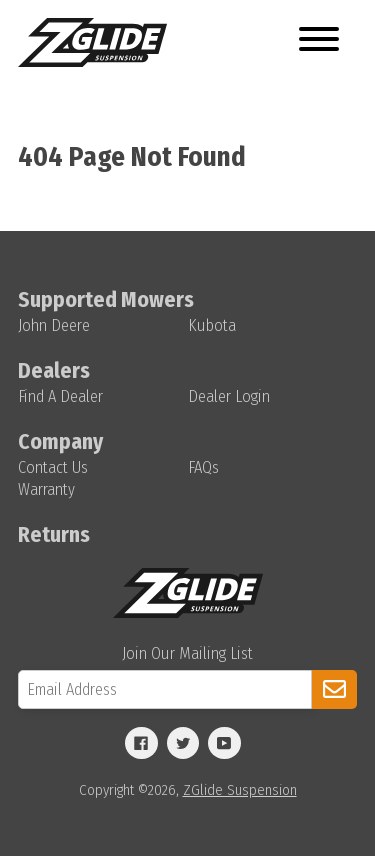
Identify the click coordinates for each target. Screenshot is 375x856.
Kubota (212, 325)
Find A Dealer (60, 396)
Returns (54, 535)
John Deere (54, 325)
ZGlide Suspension (240, 790)
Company (60, 442)
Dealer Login (229, 396)
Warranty (46, 489)
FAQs (203, 467)
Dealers (54, 371)
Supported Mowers (106, 300)
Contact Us (53, 467)
